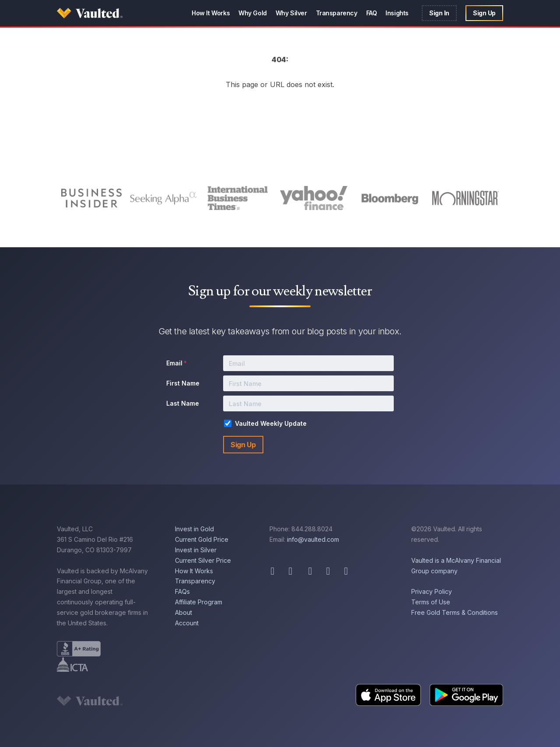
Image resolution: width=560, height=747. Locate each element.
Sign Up (484, 13)
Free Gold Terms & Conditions (455, 612)
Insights (397, 13)
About (184, 612)
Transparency (337, 13)
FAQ (372, 13)
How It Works (211, 13)
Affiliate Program (199, 602)
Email (177, 363)
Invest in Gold (194, 529)
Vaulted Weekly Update (271, 423)
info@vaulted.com (313, 539)
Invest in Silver (196, 550)
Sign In (439, 13)
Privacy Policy (432, 591)
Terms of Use (431, 602)
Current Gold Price (202, 539)
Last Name (183, 403)
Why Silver (291, 13)
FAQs (182, 591)
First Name (183, 383)
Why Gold (253, 13)
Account (187, 623)
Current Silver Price (203, 560)
